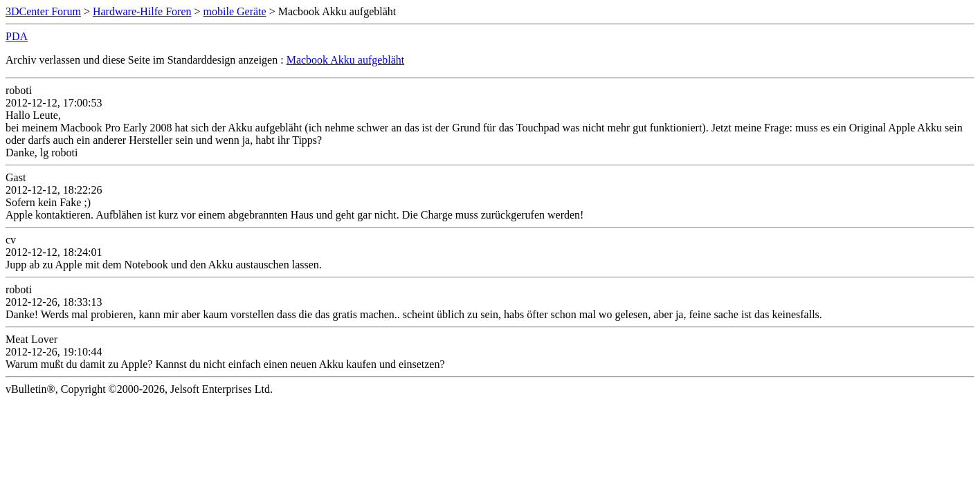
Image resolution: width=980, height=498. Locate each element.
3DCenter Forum (43, 11)
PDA (17, 36)
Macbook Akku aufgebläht (346, 60)
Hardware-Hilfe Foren (142, 11)
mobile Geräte (235, 11)
